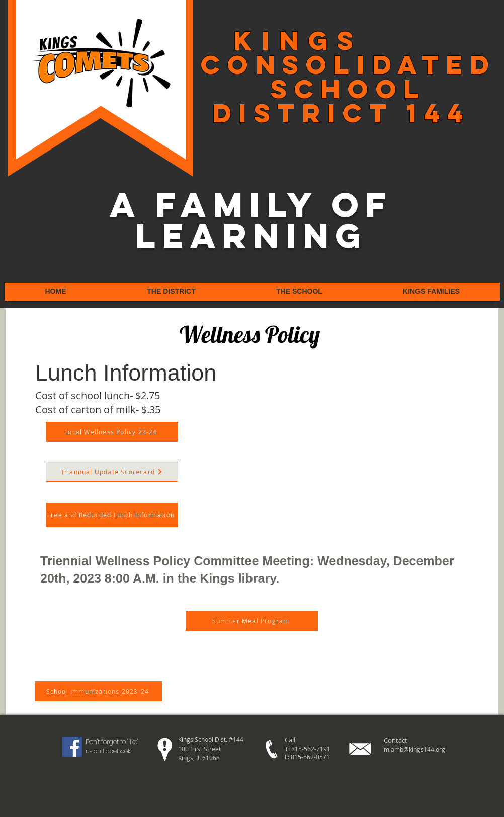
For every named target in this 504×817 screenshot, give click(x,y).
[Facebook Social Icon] (72, 747)
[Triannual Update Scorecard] (112, 472)
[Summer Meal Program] (252, 621)
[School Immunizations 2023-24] (99, 691)
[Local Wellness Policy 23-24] (112, 432)
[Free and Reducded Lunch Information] (112, 515)
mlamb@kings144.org (414, 749)
